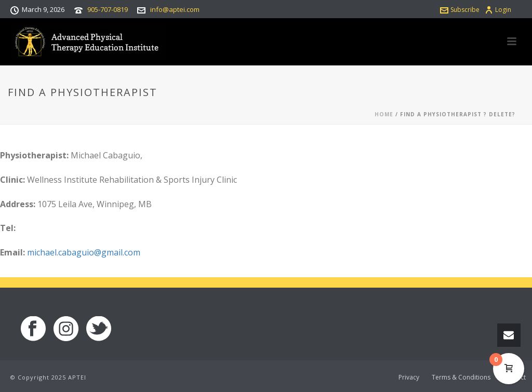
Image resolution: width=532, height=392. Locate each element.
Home (384, 114)
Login (498, 10)
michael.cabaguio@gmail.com (84, 252)
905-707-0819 (108, 9)
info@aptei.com (175, 9)
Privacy (409, 377)
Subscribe (460, 10)
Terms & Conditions (461, 377)
